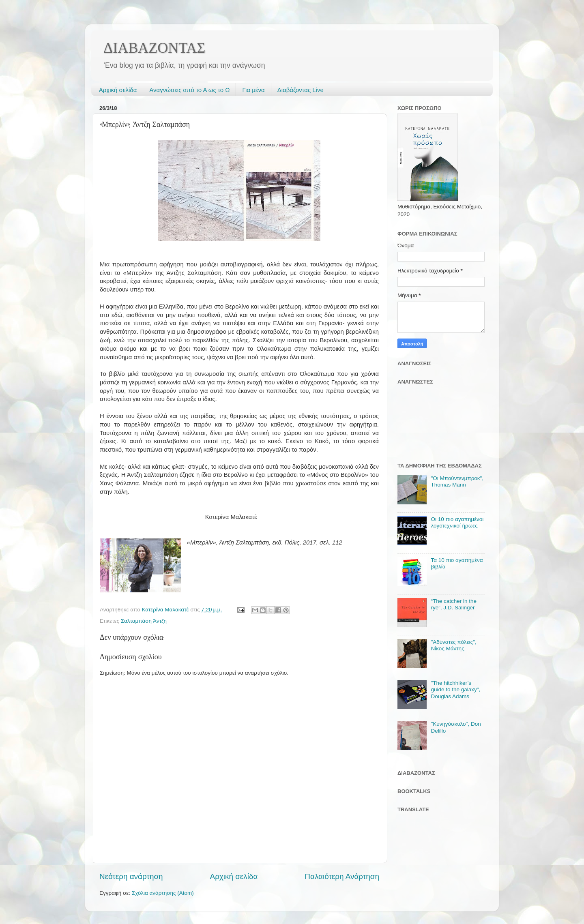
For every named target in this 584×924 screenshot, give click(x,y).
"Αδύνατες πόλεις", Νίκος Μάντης (453, 645)
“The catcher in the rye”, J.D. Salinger (454, 604)
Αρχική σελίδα (118, 90)
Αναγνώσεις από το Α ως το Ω (189, 90)
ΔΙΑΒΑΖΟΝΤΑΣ (154, 48)
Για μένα (253, 90)
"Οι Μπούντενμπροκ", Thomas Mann (457, 481)
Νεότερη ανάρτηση (131, 876)
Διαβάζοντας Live (301, 90)
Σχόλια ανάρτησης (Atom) (163, 893)
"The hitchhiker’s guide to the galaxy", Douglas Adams (455, 689)
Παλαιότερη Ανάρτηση (342, 876)
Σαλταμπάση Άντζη (144, 621)
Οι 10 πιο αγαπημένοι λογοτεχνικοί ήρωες (457, 522)
